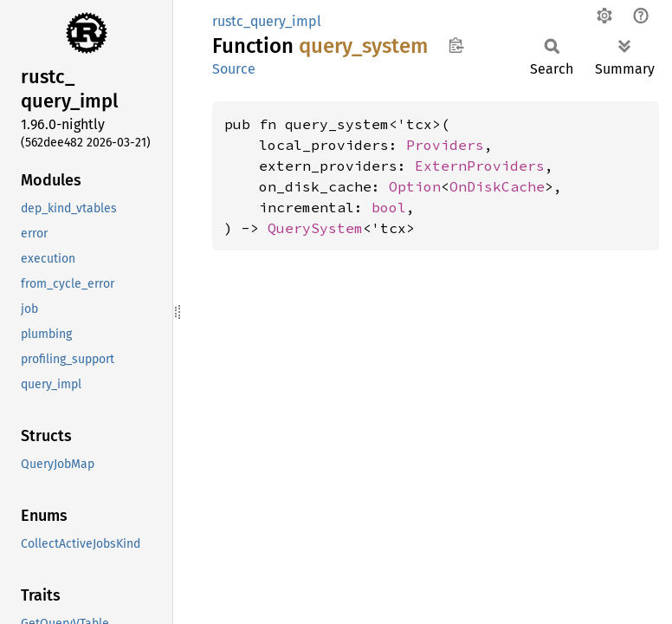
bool (389, 207)
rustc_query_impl (267, 21)
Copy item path (456, 45)
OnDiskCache (497, 186)
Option (415, 186)
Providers (445, 145)
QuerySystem (315, 228)
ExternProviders (480, 166)
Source (234, 69)
